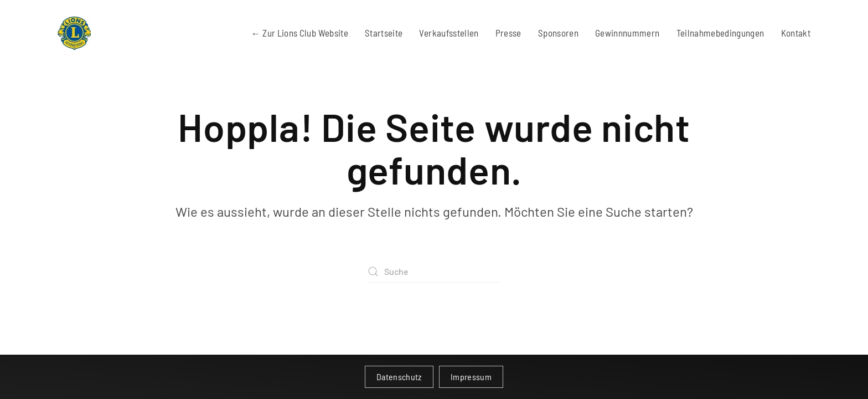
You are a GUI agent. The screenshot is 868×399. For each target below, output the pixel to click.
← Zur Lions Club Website (300, 33)
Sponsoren (558, 33)
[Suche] (434, 272)
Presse (508, 33)
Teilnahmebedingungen (720, 33)
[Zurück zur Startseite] (74, 33)
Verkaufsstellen (449, 33)
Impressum (471, 377)
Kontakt (796, 33)
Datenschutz (399, 377)
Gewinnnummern (627, 33)
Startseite (384, 33)
